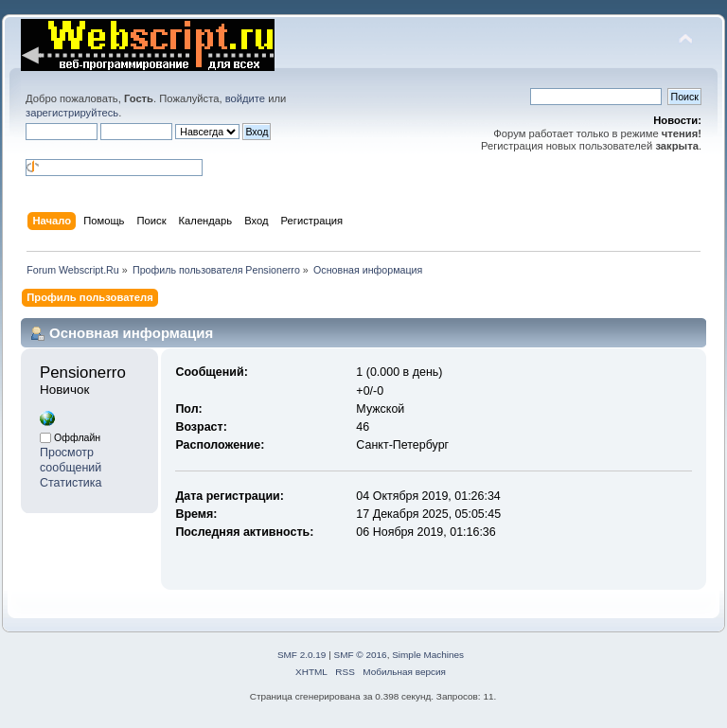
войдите (245, 98)
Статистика (71, 483)
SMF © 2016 (361, 655)
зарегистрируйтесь (72, 113)
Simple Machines (428, 655)
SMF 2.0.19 (302, 655)
